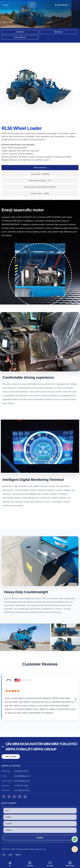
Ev (10, 863)
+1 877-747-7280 (21, 786)
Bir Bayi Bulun (61, 5)
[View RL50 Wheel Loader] (40, 637)
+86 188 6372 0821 (22, 790)
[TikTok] (14, 797)
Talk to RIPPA (11, 756)
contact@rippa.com (22, 776)
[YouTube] (9, 797)
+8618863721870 (21, 771)
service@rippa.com (22, 781)
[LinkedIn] (25, 797)
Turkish (5, 5)
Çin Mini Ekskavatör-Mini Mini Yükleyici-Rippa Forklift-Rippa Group (42, 747)
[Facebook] (4, 797)
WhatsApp (70, 863)
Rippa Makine (29, 849)
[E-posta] (75, 849)
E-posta (50, 863)
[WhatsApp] (75, 839)
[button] (76, 699)
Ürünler (30, 863)
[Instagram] (20, 797)
